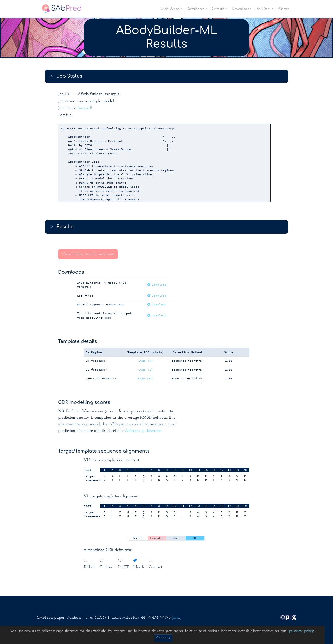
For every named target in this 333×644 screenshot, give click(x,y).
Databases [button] (195, 9)
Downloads (241, 9)
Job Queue (264, 9)
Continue (163, 638)
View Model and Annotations (88, 254)
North (139, 564)
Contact (155, 564)
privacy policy (302, 631)
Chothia (107, 564)
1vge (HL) (146, 378)
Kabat (89, 564)
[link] (177, 618)
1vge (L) (146, 370)
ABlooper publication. (144, 431)
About (283, 9)
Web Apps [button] (169, 9)
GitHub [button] (218, 9)
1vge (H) (146, 361)
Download (157, 285)
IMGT (123, 564)
